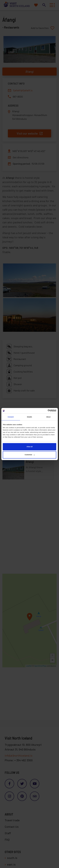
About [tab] (48, 417)
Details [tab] (29, 417)
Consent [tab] (11, 417)
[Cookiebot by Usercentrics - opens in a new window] (43, 411)
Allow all (30, 447)
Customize (30, 455)
